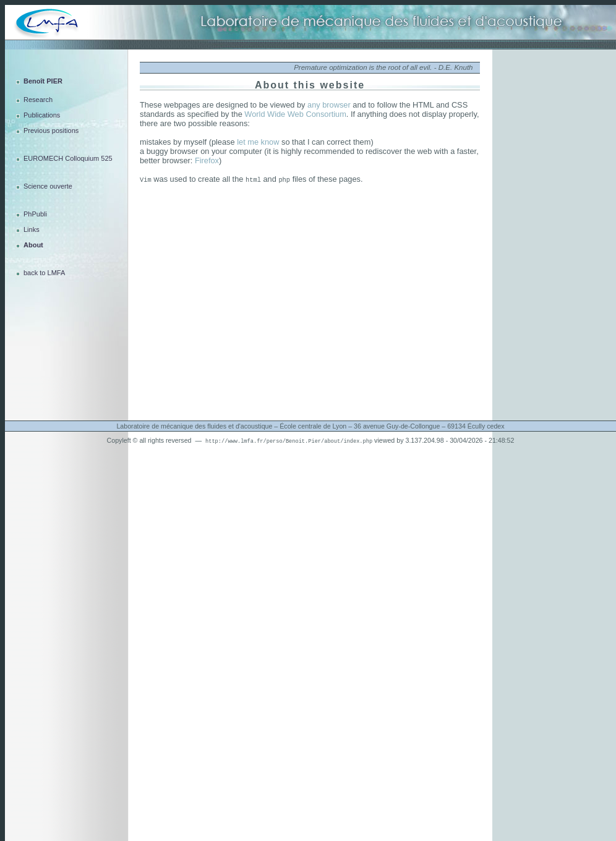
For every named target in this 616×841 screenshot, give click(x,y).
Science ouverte (48, 186)
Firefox (207, 160)
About (33, 245)
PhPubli (35, 214)
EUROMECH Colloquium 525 (68, 158)
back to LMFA (44, 273)
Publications (42, 115)
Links (32, 229)
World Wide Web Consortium (295, 114)
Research (38, 100)
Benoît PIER (43, 81)
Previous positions (51, 130)
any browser (329, 105)
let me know (258, 142)
